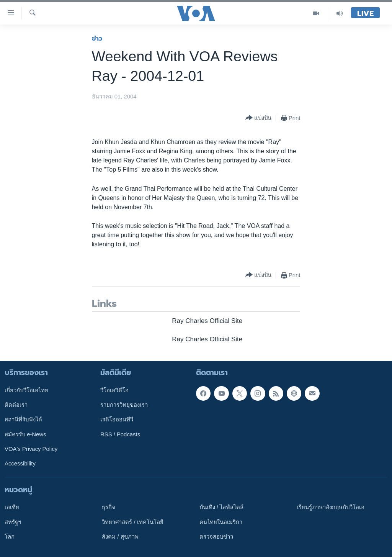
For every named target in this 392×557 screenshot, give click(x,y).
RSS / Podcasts (120, 434)
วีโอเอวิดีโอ (114, 390)
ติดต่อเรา (16, 405)
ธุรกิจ (109, 507)
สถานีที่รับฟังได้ (23, 419)
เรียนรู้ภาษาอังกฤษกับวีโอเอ (331, 507)
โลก (10, 537)
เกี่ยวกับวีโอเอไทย (26, 390)
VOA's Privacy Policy (31, 449)
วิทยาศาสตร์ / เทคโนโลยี (132, 522)
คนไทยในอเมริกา (221, 522)
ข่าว (97, 38)
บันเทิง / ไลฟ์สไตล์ (221, 507)
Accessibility (20, 464)
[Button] (258, 118)
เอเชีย (12, 507)
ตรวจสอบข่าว (216, 537)
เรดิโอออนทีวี (117, 419)
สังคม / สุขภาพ (120, 537)
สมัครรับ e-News (25, 434)
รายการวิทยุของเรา (124, 405)
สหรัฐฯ (13, 522)
